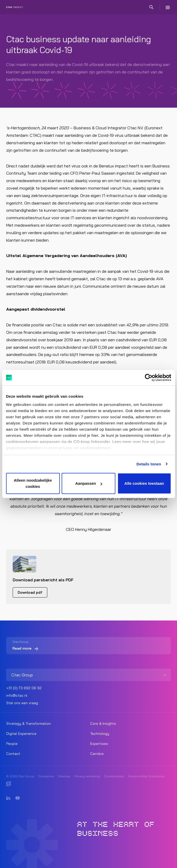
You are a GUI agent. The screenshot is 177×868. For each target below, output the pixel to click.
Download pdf (30, 592)
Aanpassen (89, 483)
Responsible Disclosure (146, 776)
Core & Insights (103, 724)
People (12, 744)
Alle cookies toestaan (144, 483)
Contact (13, 754)
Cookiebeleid (114, 776)
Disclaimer (46, 776)
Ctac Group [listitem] (22, 675)
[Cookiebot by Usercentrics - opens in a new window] (148, 378)
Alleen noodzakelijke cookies (33, 483)
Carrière (97, 754)
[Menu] (168, 7)
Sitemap (64, 776)
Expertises (99, 744)
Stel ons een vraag (22, 703)
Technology (100, 734)
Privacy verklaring (87, 776)
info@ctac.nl (17, 695)
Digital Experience (21, 734)
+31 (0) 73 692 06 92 (24, 688)
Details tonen (149, 464)
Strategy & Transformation (29, 724)
